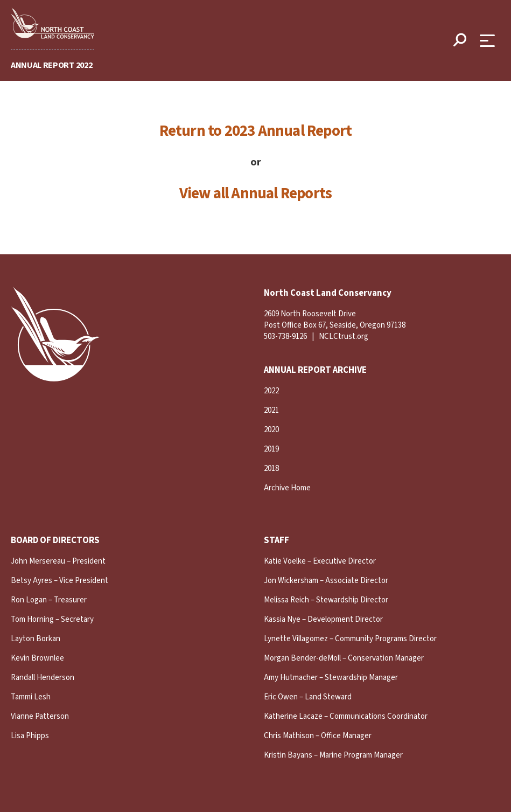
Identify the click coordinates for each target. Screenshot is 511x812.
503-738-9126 (285, 336)
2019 (271, 449)
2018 (271, 469)
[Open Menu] (490, 41)
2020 (271, 430)
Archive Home (287, 488)
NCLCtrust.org (344, 336)
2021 (271, 410)
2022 (271, 391)
